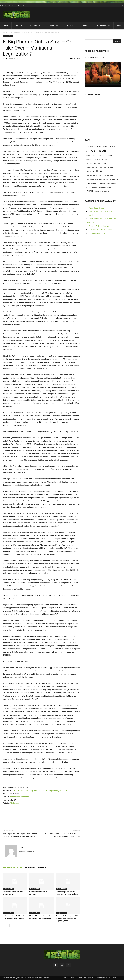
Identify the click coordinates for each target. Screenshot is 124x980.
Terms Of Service (101, 978)
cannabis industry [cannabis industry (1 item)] (92, 155)
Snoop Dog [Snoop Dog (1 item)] (102, 187)
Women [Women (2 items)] (90, 191)
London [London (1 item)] (89, 171)
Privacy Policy (89, 978)
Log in (121, 5)
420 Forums (71, 26)
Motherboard (15, 803)
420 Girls (19, 26)
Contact (79, 978)
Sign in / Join (21, 5)
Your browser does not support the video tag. (103, 73)
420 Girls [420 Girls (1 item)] (93, 147)
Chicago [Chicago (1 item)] (101, 155)
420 (6, 59)
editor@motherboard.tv (19, 797)
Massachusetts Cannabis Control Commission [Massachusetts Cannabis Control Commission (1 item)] (100, 175)
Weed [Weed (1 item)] (109, 187)
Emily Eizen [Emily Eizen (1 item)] (105, 159)
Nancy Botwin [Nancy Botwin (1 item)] (103, 179)
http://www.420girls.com (27, 851)
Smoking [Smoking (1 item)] (95, 187)
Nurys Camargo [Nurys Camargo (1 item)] (114, 179)
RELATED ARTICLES (12, 868)
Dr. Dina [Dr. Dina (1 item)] (97, 159)
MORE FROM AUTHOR (36, 868)
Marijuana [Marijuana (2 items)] (97, 171)
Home (6, 26)
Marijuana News (35, 26)
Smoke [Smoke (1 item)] (89, 187)
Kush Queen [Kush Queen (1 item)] (103, 167)
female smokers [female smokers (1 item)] (91, 163)
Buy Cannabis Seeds (97, 233)
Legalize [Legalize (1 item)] (111, 167)
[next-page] (8, 926)
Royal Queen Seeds (96, 208)
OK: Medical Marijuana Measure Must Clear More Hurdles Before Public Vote (63, 835)
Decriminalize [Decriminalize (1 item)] (109, 155)
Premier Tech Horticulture (99, 226)
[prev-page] (4, 926)
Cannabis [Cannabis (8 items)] (99, 150)
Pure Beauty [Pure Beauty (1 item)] (102, 183)
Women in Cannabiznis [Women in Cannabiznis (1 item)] (102, 191)
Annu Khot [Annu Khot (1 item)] (112, 147)
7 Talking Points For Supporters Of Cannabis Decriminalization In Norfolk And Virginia (20, 835)
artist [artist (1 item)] (88, 151)
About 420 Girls (69, 978)
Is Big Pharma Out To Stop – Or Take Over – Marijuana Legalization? (39, 791)
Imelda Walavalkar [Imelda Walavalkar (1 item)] (92, 167)
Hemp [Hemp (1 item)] (105, 163)
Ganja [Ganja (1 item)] (99, 163)
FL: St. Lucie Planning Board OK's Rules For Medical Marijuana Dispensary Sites (68, 918)
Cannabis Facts (54, 26)
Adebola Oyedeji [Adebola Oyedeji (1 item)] (102, 147)
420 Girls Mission (103, 26)
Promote (86, 26)
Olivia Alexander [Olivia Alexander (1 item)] (91, 183)
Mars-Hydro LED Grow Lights (100, 230)
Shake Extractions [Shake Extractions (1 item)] (112, 183)
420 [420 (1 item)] (88, 147)
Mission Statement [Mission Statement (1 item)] (92, 179)
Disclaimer (113, 978)
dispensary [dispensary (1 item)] (90, 159)
